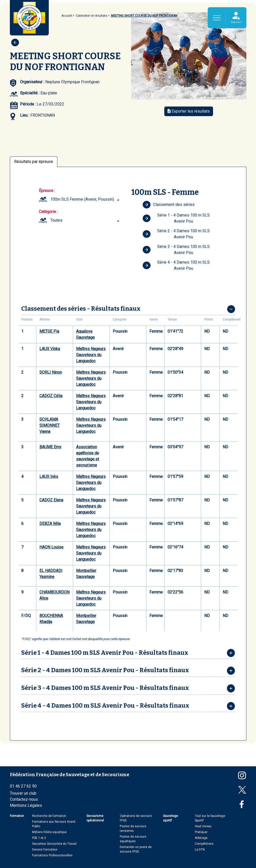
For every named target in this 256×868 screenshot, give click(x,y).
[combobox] (86, 199)
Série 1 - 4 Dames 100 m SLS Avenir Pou (176, 218)
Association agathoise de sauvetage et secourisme (88, 456)
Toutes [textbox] (56, 220)
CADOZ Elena (51, 500)
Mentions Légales (26, 805)
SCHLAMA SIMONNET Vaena (50, 425)
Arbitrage (201, 838)
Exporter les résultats (189, 111)
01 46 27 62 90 (23, 786)
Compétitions (204, 844)
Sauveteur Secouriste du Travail (54, 844)
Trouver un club (23, 793)
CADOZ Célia (51, 396)
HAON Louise (51, 547)
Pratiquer (201, 832)
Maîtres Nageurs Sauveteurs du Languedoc (91, 355)
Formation (17, 816)
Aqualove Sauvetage (85, 334)
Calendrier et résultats (91, 16)
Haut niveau (203, 826)
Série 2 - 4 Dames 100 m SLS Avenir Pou (176, 234)
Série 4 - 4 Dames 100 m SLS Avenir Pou (176, 265)
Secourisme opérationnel (95, 818)
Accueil (67, 16)
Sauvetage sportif (170, 818)
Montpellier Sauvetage (86, 574)
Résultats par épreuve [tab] (34, 162)
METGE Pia (49, 331)
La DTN (200, 850)
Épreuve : (47, 191)
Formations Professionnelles (52, 855)
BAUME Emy (50, 447)
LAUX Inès (49, 477)
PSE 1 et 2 (39, 838)
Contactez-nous (24, 799)
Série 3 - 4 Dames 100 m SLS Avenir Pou (176, 250)
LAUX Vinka (50, 349)
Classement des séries (169, 205)
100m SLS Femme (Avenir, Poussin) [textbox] (82, 199)
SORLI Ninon (51, 372)
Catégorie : (48, 212)
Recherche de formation (49, 816)
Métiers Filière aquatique (49, 832)
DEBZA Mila (50, 524)
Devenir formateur (45, 850)
